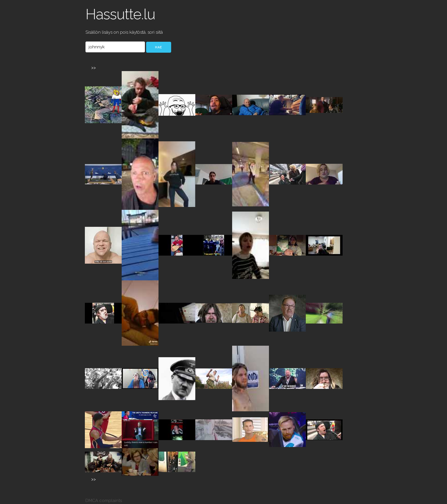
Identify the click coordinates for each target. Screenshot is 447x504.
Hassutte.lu (120, 14)
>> (93, 68)
